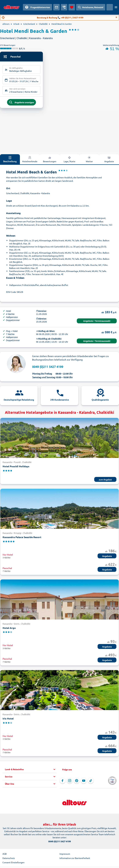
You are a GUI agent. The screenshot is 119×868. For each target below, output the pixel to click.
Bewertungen (50, 161)
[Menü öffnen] (116, 7)
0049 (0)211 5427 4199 (48, 368)
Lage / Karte (69, 161)
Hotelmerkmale (30, 161)
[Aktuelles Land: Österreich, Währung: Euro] (110, 7)
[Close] (116, 17)
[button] (31, 771)
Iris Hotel (8, 720)
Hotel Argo (9, 630)
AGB (5, 856)
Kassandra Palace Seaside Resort (22, 539)
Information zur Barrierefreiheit (75, 860)
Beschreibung (10, 161)
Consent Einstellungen (13, 864)
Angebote (107, 558)
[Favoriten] (72, 7)
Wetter (89, 161)
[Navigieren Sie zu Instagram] (70, 782)
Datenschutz (9, 860)
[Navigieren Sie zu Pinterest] (77, 782)
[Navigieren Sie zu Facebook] (63, 782)
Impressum (65, 856)
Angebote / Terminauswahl (97, 323)
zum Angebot (105, 481)
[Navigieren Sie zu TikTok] (91, 782)
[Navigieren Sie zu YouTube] (84, 782)
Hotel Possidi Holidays (16, 468)
